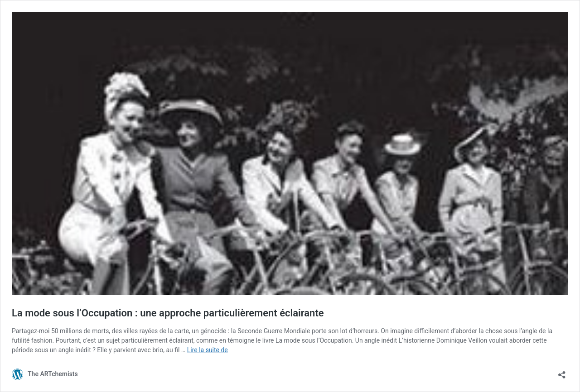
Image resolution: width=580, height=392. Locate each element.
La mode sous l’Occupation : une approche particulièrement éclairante (168, 313)
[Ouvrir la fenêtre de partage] (562, 372)
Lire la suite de (208, 350)
